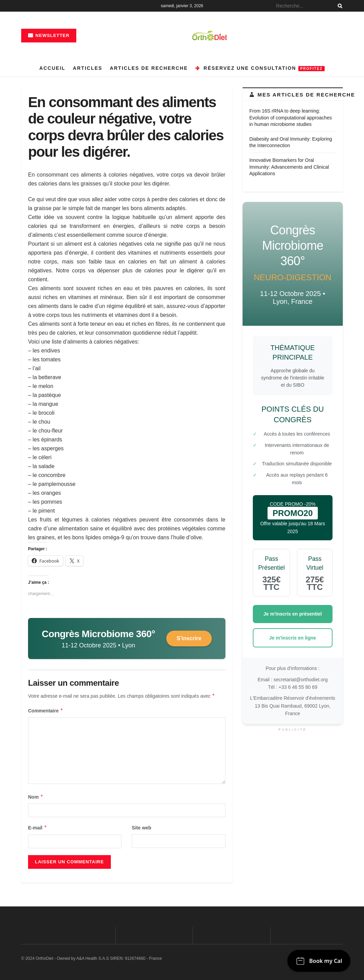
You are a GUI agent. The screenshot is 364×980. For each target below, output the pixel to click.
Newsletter (49, 35)
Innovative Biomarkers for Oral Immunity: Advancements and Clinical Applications (289, 167)
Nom (36, 797)
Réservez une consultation (260, 68)
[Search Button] (339, 6)
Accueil (52, 68)
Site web (141, 828)
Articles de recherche (149, 68)
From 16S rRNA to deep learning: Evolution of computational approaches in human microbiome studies (291, 118)
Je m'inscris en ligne (293, 638)
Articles (88, 68)
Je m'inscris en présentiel (293, 614)
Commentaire (46, 711)
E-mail (38, 828)
